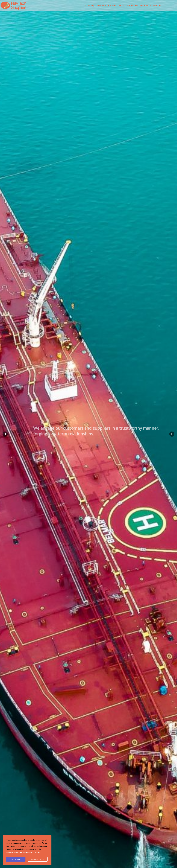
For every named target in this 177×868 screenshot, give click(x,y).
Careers (112, 6)
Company (90, 6)
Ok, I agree (16, 859)
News (121, 6)
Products (101, 6)
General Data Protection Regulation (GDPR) (24, 852)
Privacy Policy (38, 859)
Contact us (156, 6)
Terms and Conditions (137, 6)
